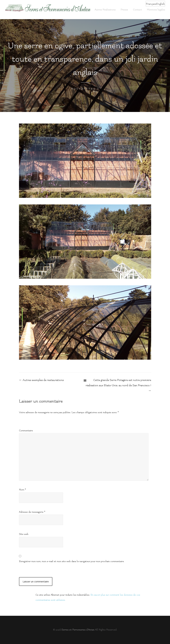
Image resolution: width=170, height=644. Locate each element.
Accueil (46, 10)
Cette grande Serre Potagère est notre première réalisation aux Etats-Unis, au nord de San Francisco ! (118, 385)
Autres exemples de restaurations (41, 380)
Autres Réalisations (105, 10)
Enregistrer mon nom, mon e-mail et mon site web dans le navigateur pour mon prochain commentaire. (72, 561)
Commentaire (26, 431)
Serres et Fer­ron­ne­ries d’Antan (78, 630)
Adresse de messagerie (32, 512)
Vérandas (85, 10)
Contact (137, 10)
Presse (124, 10)
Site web (24, 534)
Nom (22, 490)
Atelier (59, 10)
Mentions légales (156, 10)
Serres (71, 10)
